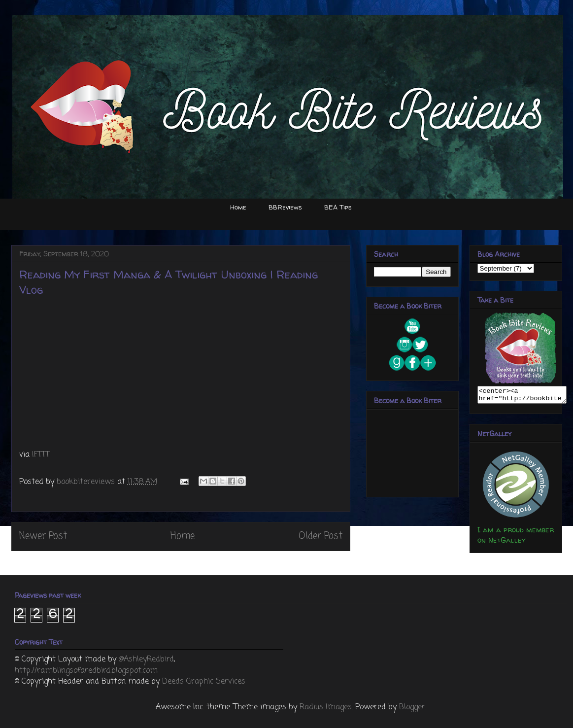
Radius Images (326, 707)
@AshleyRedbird (146, 659)
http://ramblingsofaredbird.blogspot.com (86, 671)
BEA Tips (338, 207)
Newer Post (43, 536)
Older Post (320, 536)
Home (238, 207)
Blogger (412, 707)
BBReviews (285, 207)
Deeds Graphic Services (204, 682)
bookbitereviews (87, 482)
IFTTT (41, 455)
